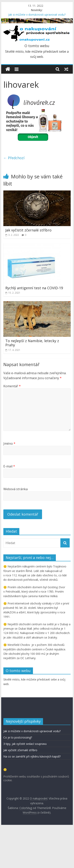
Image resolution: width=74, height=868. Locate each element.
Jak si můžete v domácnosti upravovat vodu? (37, 15)
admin (31, 746)
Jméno (9, 444)
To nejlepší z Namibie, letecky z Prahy (32, 343)
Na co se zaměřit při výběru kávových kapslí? (32, 798)
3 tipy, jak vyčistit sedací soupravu (25, 785)
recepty (13, 734)
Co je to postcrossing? (18, 779)
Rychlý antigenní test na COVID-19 (34, 288)
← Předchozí (14, 158)
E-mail (9, 466)
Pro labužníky (21, 741)
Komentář (12, 386)
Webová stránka (15, 489)
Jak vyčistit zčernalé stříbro (28, 230)
